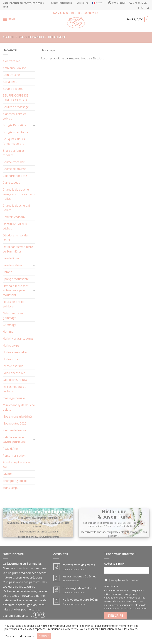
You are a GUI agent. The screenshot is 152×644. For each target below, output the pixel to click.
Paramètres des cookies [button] (20, 636)
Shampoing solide (15, 481)
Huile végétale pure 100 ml (80, 600)
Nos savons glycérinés (18, 416)
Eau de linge (11, 258)
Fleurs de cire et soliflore (13, 304)
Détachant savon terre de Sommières (18, 249)
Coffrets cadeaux (14, 217)
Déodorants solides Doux (16, 238)
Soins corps (10, 488)
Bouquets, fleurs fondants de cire (14, 141)
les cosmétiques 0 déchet (79, 576)
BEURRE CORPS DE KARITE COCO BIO (15, 98)
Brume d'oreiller (14, 162)
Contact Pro (82, 3)
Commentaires (71, 581)
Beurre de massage (16, 107)
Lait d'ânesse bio (14, 373)
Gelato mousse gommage (13, 316)
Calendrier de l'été (15, 176)
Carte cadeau (11, 183)
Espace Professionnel (62, 3)
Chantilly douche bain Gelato (17, 208)
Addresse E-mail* (114, 564)
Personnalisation (14, 456)
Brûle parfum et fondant (13, 153)
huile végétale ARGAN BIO (80, 588)
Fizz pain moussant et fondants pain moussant (16, 290)
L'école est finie (13, 366)
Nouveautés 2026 (14, 423)
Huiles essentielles (15, 352)
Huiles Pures (11, 359)
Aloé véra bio (11, 61)
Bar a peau (10, 82)
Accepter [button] (44, 636)
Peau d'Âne (10, 449)
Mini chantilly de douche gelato (19, 407)
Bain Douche (11, 75)
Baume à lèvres (13, 89)
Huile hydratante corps (18, 339)
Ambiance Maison (15, 68)
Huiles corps (11, 345)
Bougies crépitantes (16, 132)
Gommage (10, 325)
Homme (8, 332)
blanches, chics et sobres (14, 116)
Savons (8, 474)
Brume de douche (14, 169)
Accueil (8, 37)
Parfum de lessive (14, 430)
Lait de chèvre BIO (15, 380)
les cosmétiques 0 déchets (14, 389)
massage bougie (14, 398)
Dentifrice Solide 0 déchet (15, 226)
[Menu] (9, 19)
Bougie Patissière (14, 125)
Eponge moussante (16, 279)
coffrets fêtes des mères (79, 565)
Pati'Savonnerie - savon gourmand (14, 440)
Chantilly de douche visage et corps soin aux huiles (19, 194)
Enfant (7, 272)
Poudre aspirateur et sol (17, 465)
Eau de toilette (12, 265)
